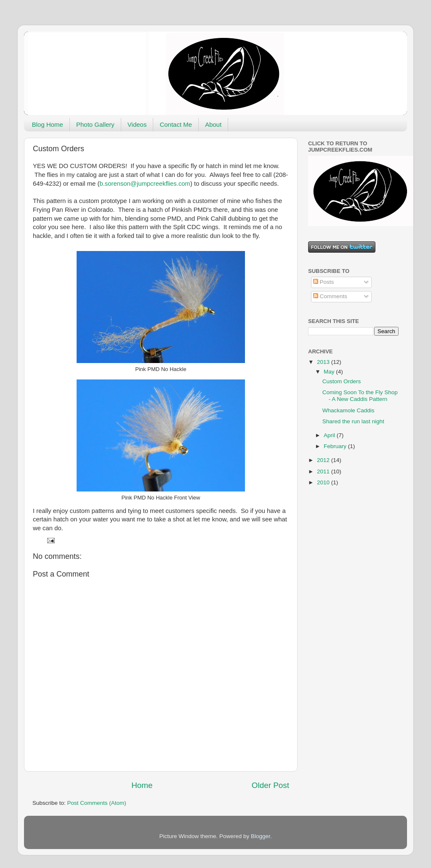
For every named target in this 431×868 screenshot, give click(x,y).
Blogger (261, 836)
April (330, 435)
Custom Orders (342, 381)
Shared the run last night (353, 421)
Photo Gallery (95, 124)
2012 (324, 460)
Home (142, 785)
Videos (137, 124)
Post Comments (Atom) (97, 803)
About (213, 124)
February (336, 446)
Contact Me (176, 124)
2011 (324, 471)
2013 (324, 362)
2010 (324, 482)
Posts (324, 282)
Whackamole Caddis (349, 410)
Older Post (270, 785)
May (330, 372)
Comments (330, 296)
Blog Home (48, 124)
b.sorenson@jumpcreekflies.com (145, 184)
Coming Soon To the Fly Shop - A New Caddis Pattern (360, 396)
